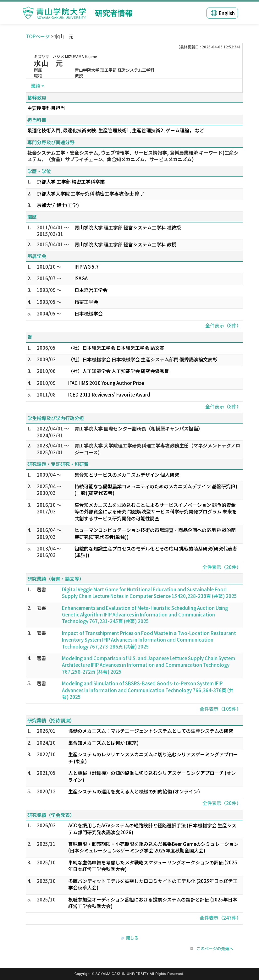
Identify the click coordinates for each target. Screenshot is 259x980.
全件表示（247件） (220, 918)
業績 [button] (36, 86)
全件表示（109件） (220, 709)
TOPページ (38, 36)
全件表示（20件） (222, 567)
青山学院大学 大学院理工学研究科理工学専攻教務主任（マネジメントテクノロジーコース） (157, 449)
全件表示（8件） (223, 325)
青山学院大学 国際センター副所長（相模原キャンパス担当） (139, 428)
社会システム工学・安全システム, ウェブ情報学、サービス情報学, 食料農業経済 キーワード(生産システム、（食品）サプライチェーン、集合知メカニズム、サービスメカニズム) (133, 156)
